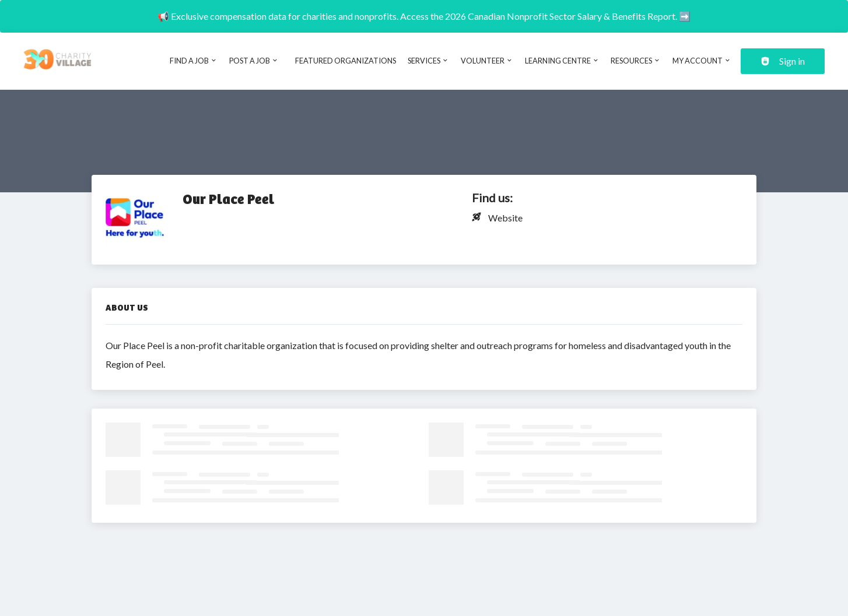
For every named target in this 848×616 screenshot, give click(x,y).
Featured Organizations (346, 61)
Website (505, 218)
